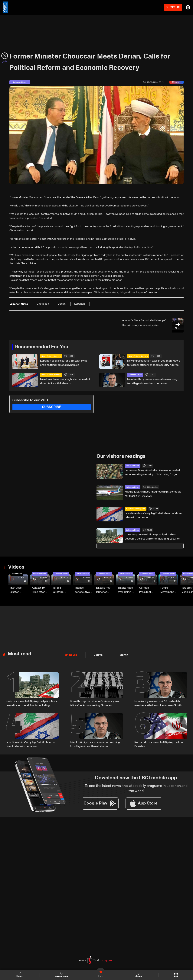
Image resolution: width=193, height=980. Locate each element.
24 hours (71, 655)
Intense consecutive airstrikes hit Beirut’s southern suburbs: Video (82, 590)
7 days (97, 655)
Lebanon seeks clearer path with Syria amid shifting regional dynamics (64, 363)
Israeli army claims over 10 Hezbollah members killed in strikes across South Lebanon (158, 704)
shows (138, 975)
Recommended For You (42, 347)
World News (17, 574)
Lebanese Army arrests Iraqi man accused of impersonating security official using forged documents (152, 473)
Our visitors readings (121, 457)
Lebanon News (135, 375)
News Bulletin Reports (51, 356)
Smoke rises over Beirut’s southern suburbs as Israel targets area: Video (126, 590)
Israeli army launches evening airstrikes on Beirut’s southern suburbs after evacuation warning (105, 590)
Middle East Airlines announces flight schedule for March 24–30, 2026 (153, 494)
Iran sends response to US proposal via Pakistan (159, 744)
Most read (20, 654)
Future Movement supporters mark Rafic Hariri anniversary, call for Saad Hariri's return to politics (169, 590)
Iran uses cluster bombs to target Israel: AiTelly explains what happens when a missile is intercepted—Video (19, 590)
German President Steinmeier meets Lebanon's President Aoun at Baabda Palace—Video (146, 590)
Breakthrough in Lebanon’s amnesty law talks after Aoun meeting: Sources (94, 703)
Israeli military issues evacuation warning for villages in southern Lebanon (152, 381)
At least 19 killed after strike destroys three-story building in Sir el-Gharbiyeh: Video (40, 590)
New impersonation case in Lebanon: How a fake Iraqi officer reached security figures (154, 363)
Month (122, 655)
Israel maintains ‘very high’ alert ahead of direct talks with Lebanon (65, 381)
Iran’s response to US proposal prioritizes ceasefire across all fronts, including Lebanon (153, 537)
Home (20, 975)
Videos (16, 567)
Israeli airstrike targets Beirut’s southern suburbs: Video (59, 590)
